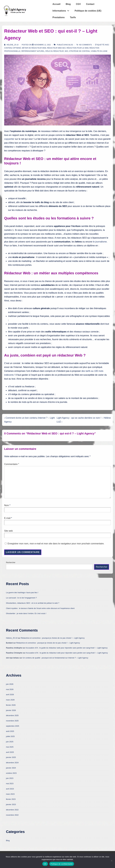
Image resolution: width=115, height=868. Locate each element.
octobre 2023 (11, 773)
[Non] (112, 861)
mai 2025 (10, 747)
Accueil (56, 4)
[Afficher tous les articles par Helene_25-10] (12, 45)
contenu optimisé (13, 48)
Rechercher (11, 562)
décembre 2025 (12, 715)
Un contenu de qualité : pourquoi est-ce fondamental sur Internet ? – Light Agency (55, 658)
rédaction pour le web (77, 48)
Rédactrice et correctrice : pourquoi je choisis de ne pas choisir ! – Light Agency (53, 638)
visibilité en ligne (99, 51)
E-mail (7, 518)
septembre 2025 (13, 726)
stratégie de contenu (79, 51)
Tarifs (73, 17)
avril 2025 (10, 752)
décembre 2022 (12, 810)
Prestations (59, 17)
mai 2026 (10, 689)
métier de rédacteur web (34, 48)
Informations (62, 10)
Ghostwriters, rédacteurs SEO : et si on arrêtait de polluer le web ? (33, 603)
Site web (8, 531)
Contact (90, 4)
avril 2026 (10, 695)
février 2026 (11, 705)
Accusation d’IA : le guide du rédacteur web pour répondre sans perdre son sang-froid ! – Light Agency (66, 648)
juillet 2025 (10, 736)
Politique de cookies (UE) (88, 11)
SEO (66, 51)
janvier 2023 (11, 804)
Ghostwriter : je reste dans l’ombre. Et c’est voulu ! (26, 613)
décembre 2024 (12, 763)
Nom (7, 505)
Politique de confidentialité (62, 864)
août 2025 (10, 731)
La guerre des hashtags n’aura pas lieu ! (22, 593)
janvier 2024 (11, 768)
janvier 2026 (11, 710)
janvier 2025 (11, 757)
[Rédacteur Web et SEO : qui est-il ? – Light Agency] (43, 45)
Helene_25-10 (12, 638)
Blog (68, 4)
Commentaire (12, 464)
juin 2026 (10, 684)
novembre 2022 (12, 815)
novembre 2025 (12, 721)
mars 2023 (10, 794)
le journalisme (100, 242)
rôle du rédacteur (55, 51)
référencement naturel (33, 51)
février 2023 (11, 799)
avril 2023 (10, 789)
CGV (78, 4)
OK (45, 864)
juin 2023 (10, 778)
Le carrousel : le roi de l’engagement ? (21, 598)
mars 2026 (10, 700)
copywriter (9, 139)
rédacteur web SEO (56, 48)
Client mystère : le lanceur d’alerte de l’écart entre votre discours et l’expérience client (40, 608)
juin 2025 (10, 742)
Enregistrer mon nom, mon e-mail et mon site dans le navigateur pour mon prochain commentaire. (56, 544)
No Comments (85, 45)
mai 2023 (10, 784)
